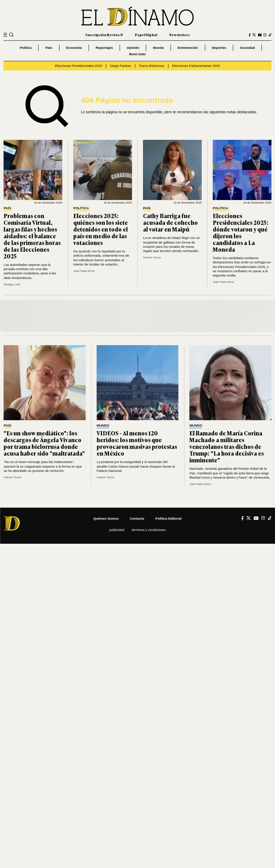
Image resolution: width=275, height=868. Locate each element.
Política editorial (168, 518)
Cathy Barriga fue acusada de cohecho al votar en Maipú (170, 222)
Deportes (219, 48)
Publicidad (117, 530)
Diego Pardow (121, 66)
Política (26, 48)
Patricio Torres (152, 258)
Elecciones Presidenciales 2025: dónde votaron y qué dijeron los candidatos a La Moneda (240, 232)
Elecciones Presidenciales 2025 (79, 66)
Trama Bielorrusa (151, 66)
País (49, 48)
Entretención (188, 48)
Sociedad (247, 48)
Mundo (158, 48)
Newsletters (179, 35)
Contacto (137, 518)
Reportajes (104, 48)
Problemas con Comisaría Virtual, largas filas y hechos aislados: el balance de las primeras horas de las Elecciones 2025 (32, 236)
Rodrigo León (12, 284)
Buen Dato (137, 54)
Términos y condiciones (149, 530)
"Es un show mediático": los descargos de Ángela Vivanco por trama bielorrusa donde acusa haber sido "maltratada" (44, 443)
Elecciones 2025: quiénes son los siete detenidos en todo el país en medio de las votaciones (101, 229)
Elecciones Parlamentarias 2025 (196, 66)
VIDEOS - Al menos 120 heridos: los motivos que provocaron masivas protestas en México (137, 443)
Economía (74, 48)
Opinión (133, 48)
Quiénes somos (106, 518)
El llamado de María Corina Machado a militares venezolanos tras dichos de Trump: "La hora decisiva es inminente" (227, 446)
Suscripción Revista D (104, 35)
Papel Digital (146, 35)
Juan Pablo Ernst (84, 271)
